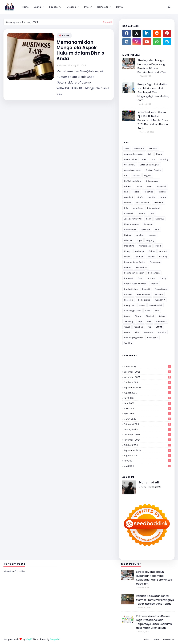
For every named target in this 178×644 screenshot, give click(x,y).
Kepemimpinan (132, 224)
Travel (127, 327)
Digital (148, 176)
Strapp (138, 316)
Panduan (139, 257)
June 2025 (147, 403)
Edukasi (128, 186)
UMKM (159, 327)
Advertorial (139, 149)
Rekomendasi (143, 294)
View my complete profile (150, 487)
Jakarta (141, 213)
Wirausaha (152, 338)
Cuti (126, 176)
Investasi (129, 213)
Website (162, 332)
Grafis (140, 197)
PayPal (151, 257)
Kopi (157, 230)
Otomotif (164, 251)
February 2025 (147, 424)
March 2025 (147, 419)
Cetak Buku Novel (133, 170)
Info (126, 208)
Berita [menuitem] (119, 7)
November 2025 (147, 377)
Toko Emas (161, 321)
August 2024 (147, 455)
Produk (154, 284)
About (157, 639)
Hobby (163, 197)
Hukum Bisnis (143, 203)
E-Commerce (152, 181)
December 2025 (147, 372)
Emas (139, 186)
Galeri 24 (129, 197)
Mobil (158, 246)
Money (127, 251)
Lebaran (152, 235)
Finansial (161, 186)
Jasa (152, 213)
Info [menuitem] (86, 7)
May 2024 (147, 466)
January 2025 (147, 429)
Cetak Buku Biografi (149, 165)
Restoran (129, 300)
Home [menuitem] (25, 7)
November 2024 (147, 440)
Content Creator (153, 170)
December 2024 (147, 435)
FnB (126, 192)
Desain (136, 176)
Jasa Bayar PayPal (133, 219)
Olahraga (140, 251)
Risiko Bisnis (144, 300)
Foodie (136, 192)
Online (152, 251)
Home (147, 639)
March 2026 (147, 367)
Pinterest (129, 278)
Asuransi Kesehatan (134, 154)
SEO (157, 311)
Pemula (128, 267)
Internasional (154, 208)
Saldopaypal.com (132, 311)
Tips (140, 321)
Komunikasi (130, 230)
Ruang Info (129, 305)
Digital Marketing (133, 181)
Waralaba (149, 332)
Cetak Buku (130, 165)
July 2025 (147, 398)
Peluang (163, 257)
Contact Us (169, 639)
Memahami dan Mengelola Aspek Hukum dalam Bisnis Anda (80, 50)
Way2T (29, 639)
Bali (150, 154)
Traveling (139, 327)
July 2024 (147, 461)
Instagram (138, 208)
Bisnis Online (131, 159)
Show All (107, 22)
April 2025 (147, 414)
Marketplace (145, 246)
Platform (151, 278)
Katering (159, 219)
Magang (150, 240)
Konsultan (145, 230)
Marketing (129, 246)
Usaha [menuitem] (37, 7)
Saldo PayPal (155, 305)
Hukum (128, 203)
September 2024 (147, 450)
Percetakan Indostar (134, 273)
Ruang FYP (160, 300)
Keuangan (148, 224)
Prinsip (163, 278)
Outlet (127, 257)
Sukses (162, 316)
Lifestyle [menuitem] (71, 7)
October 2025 (147, 382)
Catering (164, 159)
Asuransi (153, 149)
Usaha (127, 332)
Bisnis (66, 35)
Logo (139, 240)
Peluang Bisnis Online (135, 262)
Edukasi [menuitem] (54, 7)
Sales (148, 311)
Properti (146, 289)
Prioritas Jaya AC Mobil (135, 284)
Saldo (142, 305)
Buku (144, 159)
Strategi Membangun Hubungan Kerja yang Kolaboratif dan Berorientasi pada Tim (152, 66)
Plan (140, 278)
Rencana (159, 294)
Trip (149, 327)
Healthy (152, 197)
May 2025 (147, 408)
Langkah (140, 235)
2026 (127, 149)
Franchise (148, 192)
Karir (148, 219)
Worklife (128, 343)
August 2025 (147, 393)
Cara (153, 159)
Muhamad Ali (64, 65)
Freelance (162, 192)
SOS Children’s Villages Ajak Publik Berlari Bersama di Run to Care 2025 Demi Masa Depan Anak (153, 120)
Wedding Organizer (133, 338)
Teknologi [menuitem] (102, 7)
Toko (149, 321)
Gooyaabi (55, 639)
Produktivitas (131, 289)
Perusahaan (154, 273)
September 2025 (147, 387)
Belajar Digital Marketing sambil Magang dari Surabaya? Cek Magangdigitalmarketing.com (154, 92)
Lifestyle (128, 240)
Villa (137, 332)
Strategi (150, 316)
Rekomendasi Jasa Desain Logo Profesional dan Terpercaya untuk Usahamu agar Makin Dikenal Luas (154, 622)
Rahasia (128, 294)
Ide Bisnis (159, 203)
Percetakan (141, 267)
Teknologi (129, 321)
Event (150, 186)
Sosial (127, 316)
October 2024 (147, 445)
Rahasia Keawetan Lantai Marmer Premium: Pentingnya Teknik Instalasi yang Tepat (155, 600)
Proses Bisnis (161, 289)
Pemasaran (155, 262)
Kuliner (128, 235)
